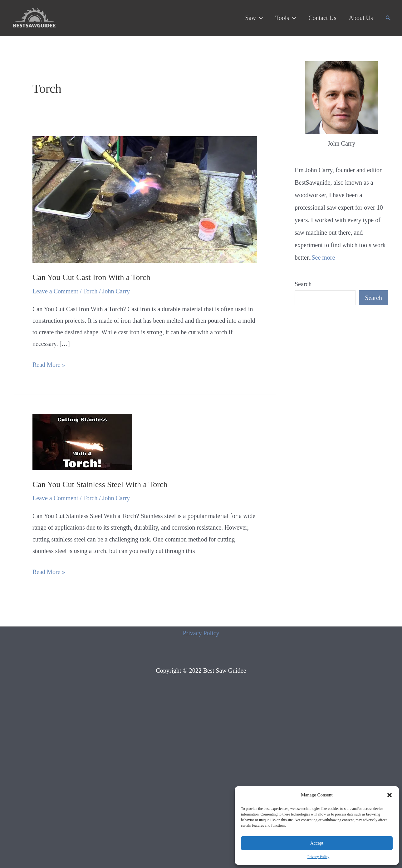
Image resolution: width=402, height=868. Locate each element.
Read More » (49, 365)
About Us (361, 18)
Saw (254, 18)
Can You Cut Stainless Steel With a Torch (100, 484)
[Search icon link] (388, 18)
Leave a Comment (55, 291)
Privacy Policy (318, 857)
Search (303, 284)
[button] (390, 795)
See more (323, 257)
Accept (317, 843)
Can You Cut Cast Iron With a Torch (91, 277)
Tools (286, 18)
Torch (90, 291)
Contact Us (322, 18)
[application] (259, 18)
